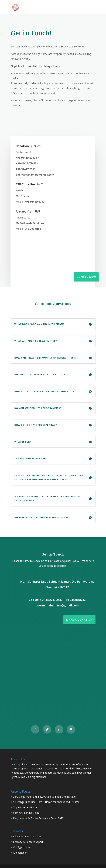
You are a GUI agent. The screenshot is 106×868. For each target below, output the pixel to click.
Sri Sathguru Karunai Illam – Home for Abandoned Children (46, 802)
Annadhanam (21, 853)
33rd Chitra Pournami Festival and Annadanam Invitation (45, 797)
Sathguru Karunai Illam (26, 813)
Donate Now (86, 277)
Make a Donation (79, 620)
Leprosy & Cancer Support (28, 842)
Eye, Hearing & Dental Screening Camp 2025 (38, 818)
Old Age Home (21, 847)
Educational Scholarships (27, 836)
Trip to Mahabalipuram (26, 807)
